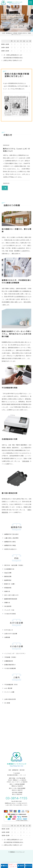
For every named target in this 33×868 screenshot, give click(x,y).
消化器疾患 (8, 606)
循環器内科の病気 (10, 542)
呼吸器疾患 (8, 588)
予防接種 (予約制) (10, 657)
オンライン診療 (9, 692)
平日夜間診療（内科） (11, 685)
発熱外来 (7, 591)
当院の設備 (25, 461)
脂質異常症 (8, 580)
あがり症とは (9, 630)
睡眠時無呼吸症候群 (11, 599)
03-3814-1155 (17, 798)
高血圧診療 (8, 573)
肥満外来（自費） (10, 584)
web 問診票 (8, 688)
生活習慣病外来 (9, 569)
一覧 (5, 188)
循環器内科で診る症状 (11, 534)
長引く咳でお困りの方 (11, 595)
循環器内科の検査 (10, 545)
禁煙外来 (7, 603)
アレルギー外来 (9, 610)
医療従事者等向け (10, 665)
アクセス (29, 866)
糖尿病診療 (8, 576)
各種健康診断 (9, 661)
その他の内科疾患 (10, 614)
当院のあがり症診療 (11, 634)
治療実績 (7, 637)
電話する (4, 866)
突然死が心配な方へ (11, 549)
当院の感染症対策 (10, 699)
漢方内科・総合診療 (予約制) (14, 565)
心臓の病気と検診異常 (11, 538)
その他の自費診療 (10, 668)
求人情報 (7, 703)
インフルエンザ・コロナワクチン (15, 653)
